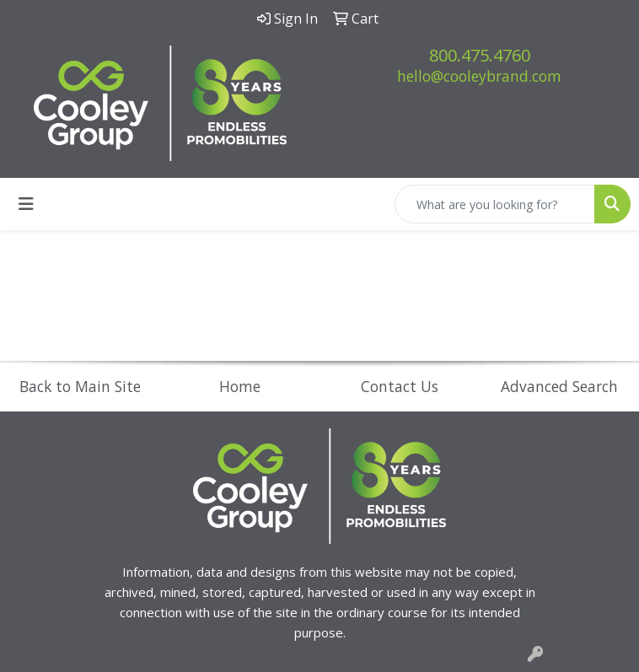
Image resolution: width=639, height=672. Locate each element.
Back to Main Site (80, 386)
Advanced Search (559, 386)
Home (240, 386)
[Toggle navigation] (26, 204)
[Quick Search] (495, 204)
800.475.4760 (480, 55)
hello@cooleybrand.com (479, 76)
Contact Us (400, 386)
